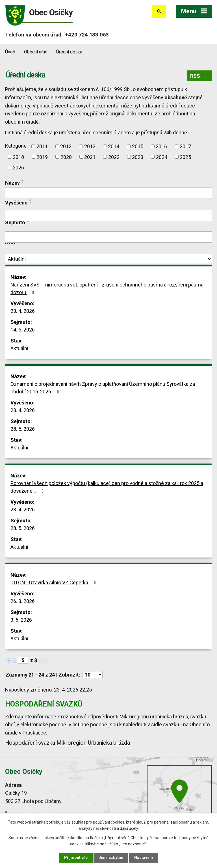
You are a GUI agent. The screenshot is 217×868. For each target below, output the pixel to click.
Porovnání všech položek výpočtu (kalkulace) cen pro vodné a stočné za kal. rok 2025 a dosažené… (107, 487)
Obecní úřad (36, 52)
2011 (42, 146)
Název (12, 183)
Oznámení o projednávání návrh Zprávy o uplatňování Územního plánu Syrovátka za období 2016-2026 (103, 388)
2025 (185, 157)
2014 (114, 146)
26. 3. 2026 (23, 601)
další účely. (129, 828)
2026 (18, 168)
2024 (162, 157)
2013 (90, 146)
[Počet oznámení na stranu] (92, 675)
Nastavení (144, 858)
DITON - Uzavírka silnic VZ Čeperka (54, 582)
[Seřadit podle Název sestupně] (23, 182)
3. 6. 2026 (21, 620)
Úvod (10, 52)
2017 (185, 146)
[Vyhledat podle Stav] (108, 259)
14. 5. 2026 (23, 330)
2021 (90, 157)
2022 (114, 157)
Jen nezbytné (111, 858)
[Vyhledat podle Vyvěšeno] (108, 216)
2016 (161, 146)
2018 (18, 157)
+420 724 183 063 (87, 35)
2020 (66, 157)
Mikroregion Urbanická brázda (93, 743)
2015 (138, 146)
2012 (66, 146)
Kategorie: (16, 146)
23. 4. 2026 (23, 311)
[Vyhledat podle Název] (108, 193)
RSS (200, 76)
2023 (138, 157)
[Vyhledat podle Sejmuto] (108, 237)
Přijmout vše (76, 858)
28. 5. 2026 (23, 429)
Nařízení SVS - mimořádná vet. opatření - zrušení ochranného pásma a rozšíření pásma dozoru (107, 288)
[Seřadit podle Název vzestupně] (23, 180)
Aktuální (19, 348)
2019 (42, 157)
